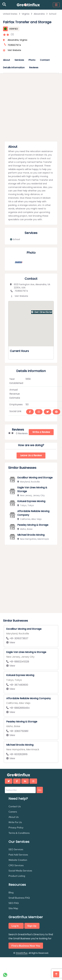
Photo (32, 60)
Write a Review (41, 432)
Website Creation (18, 860)
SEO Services (16, 849)
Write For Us (15, 822)
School (53, 14)
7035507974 (19, 291)
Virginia (26, 14)
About (7, 60)
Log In (15, 926)
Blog (11, 893)
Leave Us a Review (31, 455)
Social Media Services (20, 871)
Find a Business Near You (26, 946)
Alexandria (39, 14)
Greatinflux (22, 953)
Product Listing (17, 876)
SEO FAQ (14, 903)
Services (19, 60)
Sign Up (32, 926)
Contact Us (15, 806)
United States (10, 14)
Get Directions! (42, 312)
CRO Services (16, 865)
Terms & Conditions (19, 833)
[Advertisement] (29, 108)
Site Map (13, 908)
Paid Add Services (18, 855)
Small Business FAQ (19, 898)
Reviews (34, 67)
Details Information (14, 67)
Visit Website (14, 50)
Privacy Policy (16, 828)
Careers (13, 812)
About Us (14, 817)
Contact (45, 60)
